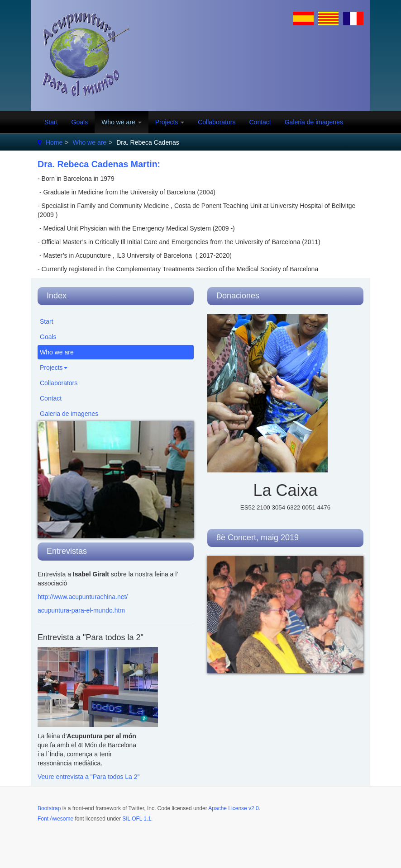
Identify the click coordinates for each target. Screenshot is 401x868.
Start (51, 122)
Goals (80, 122)
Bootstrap (49, 808)
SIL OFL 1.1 (137, 819)
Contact (260, 122)
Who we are (122, 122)
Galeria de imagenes (314, 122)
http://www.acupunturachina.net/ (83, 597)
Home (54, 142)
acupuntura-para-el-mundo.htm (81, 610)
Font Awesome (55, 819)
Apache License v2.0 (233, 808)
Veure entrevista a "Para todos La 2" (89, 777)
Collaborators (217, 122)
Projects (170, 122)
